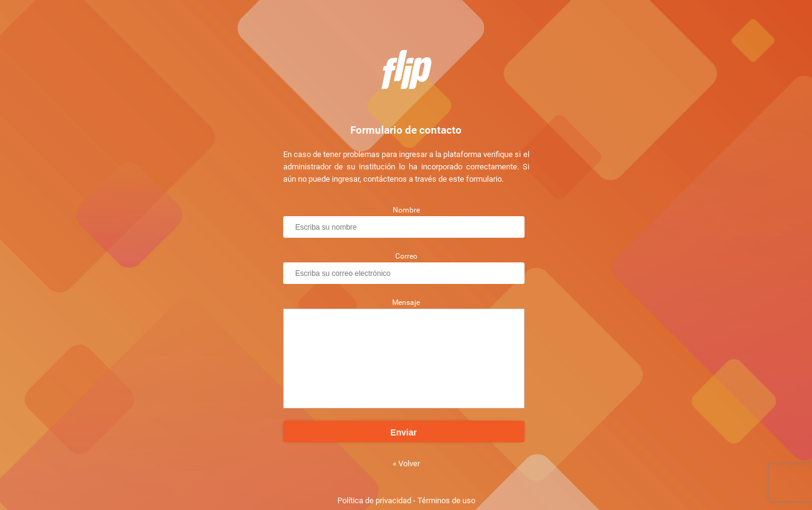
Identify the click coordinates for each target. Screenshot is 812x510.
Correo (406, 256)
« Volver (406, 463)
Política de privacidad (374, 500)
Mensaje (406, 302)
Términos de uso (446, 500)
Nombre (406, 210)
